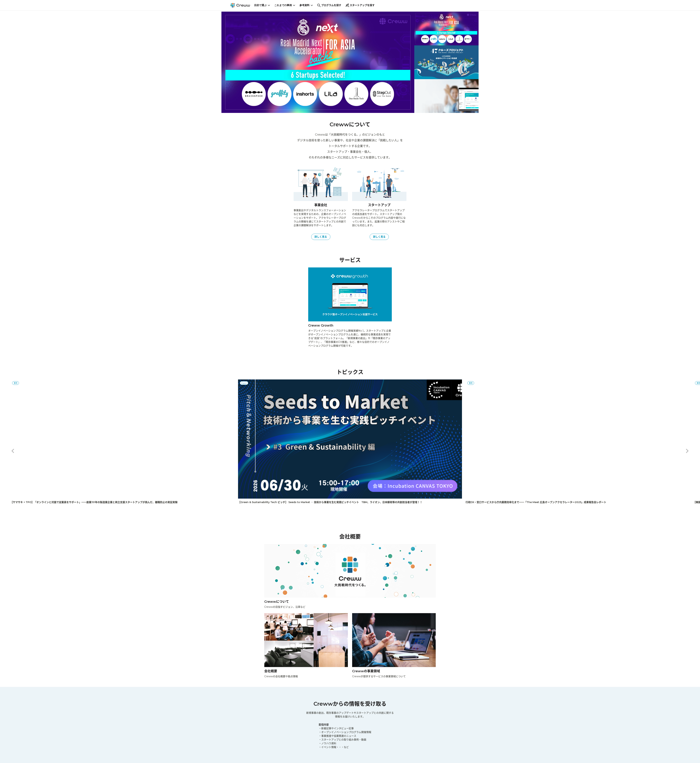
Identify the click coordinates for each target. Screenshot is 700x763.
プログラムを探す (331, 6)
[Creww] (241, 6)
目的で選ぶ (264, 6)
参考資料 (308, 6)
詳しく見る (321, 235)
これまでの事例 (286, 6)
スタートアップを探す (362, 6)
